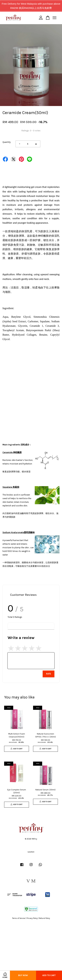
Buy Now (23, 975)
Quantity (7, 142)
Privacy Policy (32, 918)
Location (31, 852)
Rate (49, 674)
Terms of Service (19, 918)
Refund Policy (44, 918)
